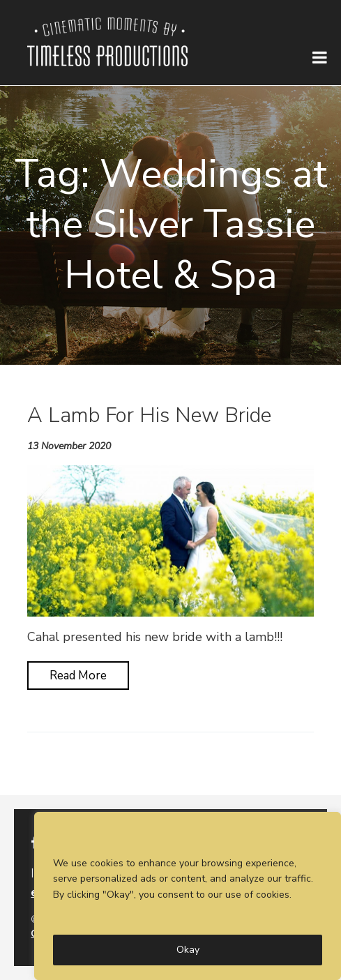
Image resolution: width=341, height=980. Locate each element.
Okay (188, 950)
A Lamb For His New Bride (149, 415)
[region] (188, 896)
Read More (78, 676)
